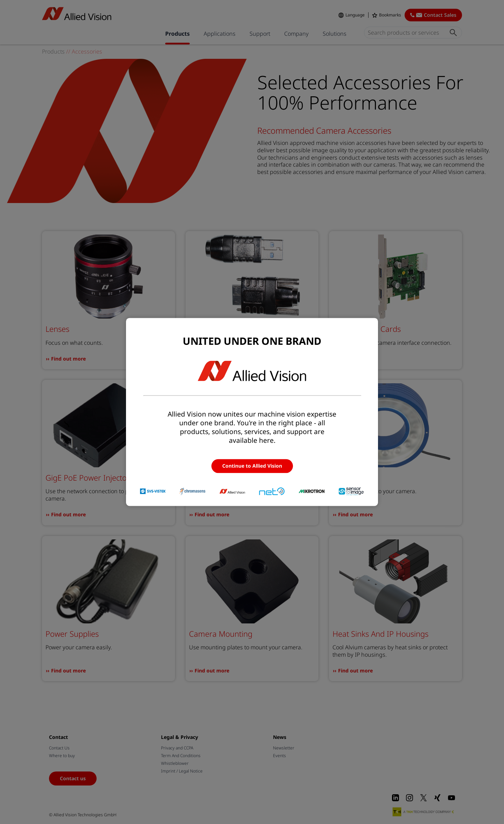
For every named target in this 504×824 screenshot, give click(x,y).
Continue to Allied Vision (252, 466)
